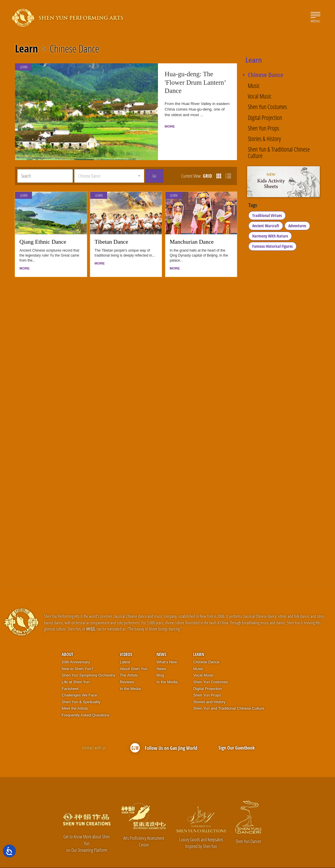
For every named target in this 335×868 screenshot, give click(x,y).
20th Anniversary (76, 650)
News (161, 642)
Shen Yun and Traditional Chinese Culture (229, 696)
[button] (109, 163)
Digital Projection (265, 117)
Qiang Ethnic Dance (43, 229)
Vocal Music (260, 96)
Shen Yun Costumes (267, 107)
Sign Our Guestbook (237, 735)
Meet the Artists (75, 696)
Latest (125, 650)
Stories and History (209, 689)
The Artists (129, 663)
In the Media (130, 676)
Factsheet (70, 676)
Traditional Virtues (267, 217)
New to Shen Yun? (77, 656)
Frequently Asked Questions (86, 703)
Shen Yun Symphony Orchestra (88, 663)
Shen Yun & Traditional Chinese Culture (279, 152)
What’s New (167, 650)
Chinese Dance (74, 49)
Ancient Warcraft (266, 227)
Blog (160, 663)
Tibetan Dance (111, 229)
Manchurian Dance (192, 229)
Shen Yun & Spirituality (81, 689)
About (67, 642)
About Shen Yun (134, 656)
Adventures (297, 227)
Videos (126, 642)
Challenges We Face (79, 683)
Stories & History (264, 139)
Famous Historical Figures (272, 247)
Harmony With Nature (270, 237)
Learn (26, 49)
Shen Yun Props (264, 128)
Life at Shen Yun (76, 670)
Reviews (127, 670)
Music (254, 85)
